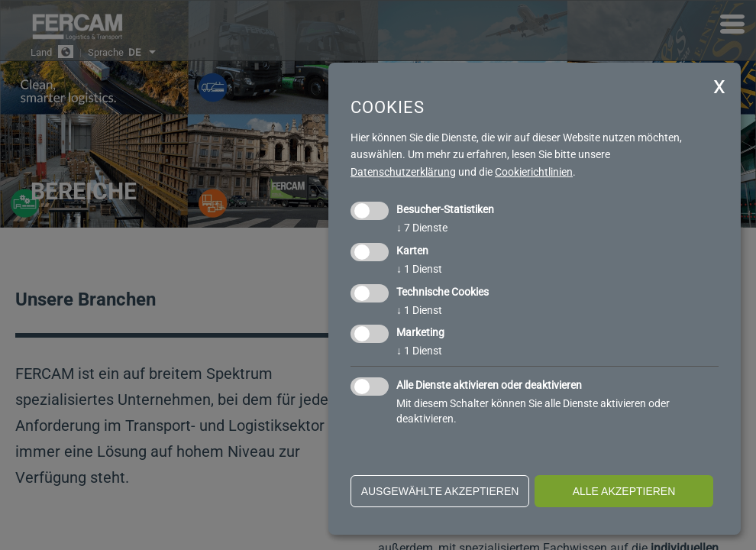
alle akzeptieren (624, 491)
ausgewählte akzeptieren (440, 491)
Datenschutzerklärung (403, 172)
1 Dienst (419, 269)
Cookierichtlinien (534, 172)
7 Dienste (422, 228)
